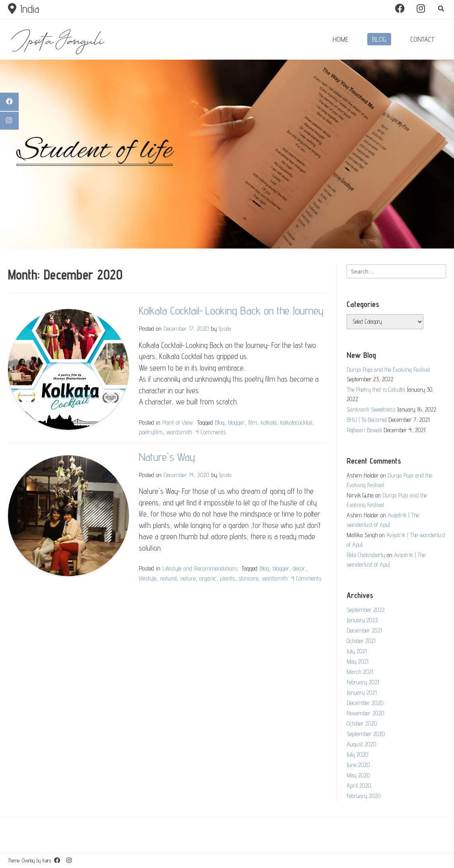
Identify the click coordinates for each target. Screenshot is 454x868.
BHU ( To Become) (367, 420)
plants (227, 578)
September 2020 (366, 734)
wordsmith (179, 432)
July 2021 (357, 651)
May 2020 (358, 775)
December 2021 (364, 630)
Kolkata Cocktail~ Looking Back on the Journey (231, 310)
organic (208, 578)
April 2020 (359, 785)
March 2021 (360, 672)
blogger (236, 422)
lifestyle (148, 578)
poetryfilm (151, 432)
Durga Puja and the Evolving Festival (388, 370)
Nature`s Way (167, 457)
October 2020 (362, 723)
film (253, 422)
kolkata (269, 422)
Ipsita (225, 328)
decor (299, 568)
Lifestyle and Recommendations (200, 568)
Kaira (47, 860)
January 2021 (362, 692)
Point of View (178, 422)
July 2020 (358, 754)
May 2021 (358, 661)
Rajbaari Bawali (364, 430)
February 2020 (364, 796)
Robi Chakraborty (366, 555)
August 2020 (361, 744)
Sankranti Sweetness (371, 409)
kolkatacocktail (296, 422)
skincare (248, 578)
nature (188, 578)
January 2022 (362, 620)
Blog (220, 422)
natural (168, 578)
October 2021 (361, 641)
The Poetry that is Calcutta (376, 389)
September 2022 (366, 610)
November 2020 (365, 713)
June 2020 (358, 765)
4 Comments (211, 432)
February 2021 (363, 682)
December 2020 (365, 703)
